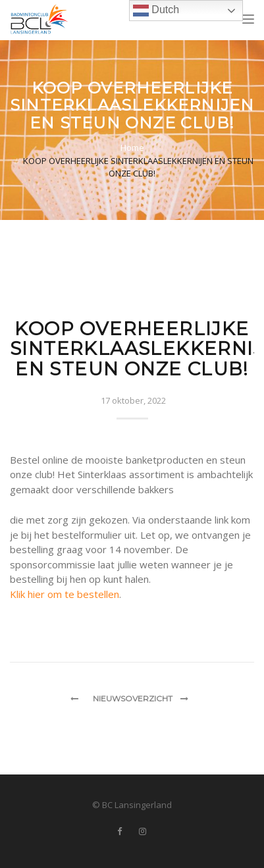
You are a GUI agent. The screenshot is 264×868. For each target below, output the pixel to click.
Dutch (156, 11)
